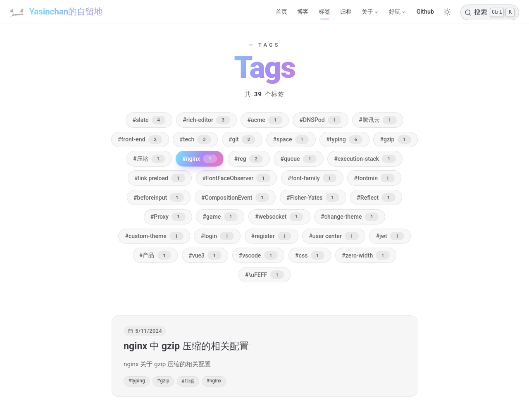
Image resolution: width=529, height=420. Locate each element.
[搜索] (490, 12)
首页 (281, 12)
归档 (346, 12)
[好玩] (398, 12)
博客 (303, 12)
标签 (324, 12)
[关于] (370, 12)
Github (425, 12)
